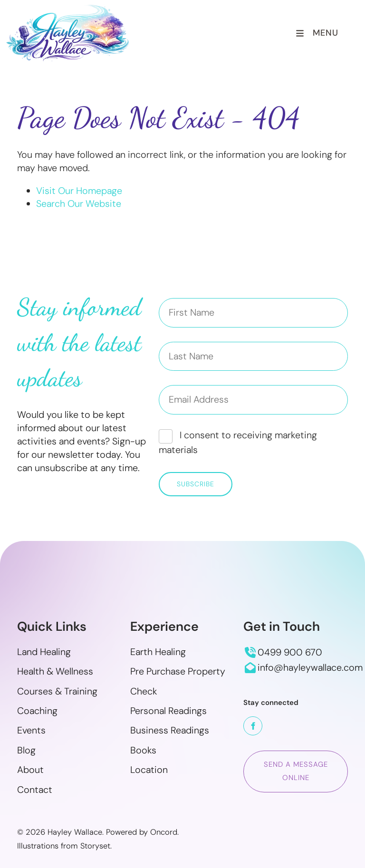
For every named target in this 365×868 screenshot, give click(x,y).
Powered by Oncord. (142, 832)
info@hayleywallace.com (310, 667)
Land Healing (44, 652)
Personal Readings (168, 711)
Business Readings (170, 730)
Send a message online (292, 757)
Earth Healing (158, 652)
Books (143, 750)
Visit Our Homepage (79, 191)
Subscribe (196, 484)
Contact (35, 790)
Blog (26, 750)
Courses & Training (57, 691)
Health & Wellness (55, 671)
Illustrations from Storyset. (64, 846)
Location (149, 770)
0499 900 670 (290, 652)
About (30, 770)
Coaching (37, 711)
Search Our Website (79, 204)
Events (31, 730)
